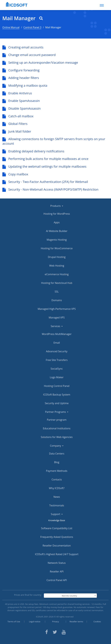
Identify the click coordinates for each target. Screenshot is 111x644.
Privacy (55, 622)
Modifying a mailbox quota (25, 85)
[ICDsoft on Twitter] (55, 632)
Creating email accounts (23, 47)
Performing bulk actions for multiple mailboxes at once (45, 159)
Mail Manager (23, 18)
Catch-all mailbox (18, 116)
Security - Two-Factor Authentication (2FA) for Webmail (45, 182)
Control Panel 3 (32, 27)
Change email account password (29, 55)
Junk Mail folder (17, 131)
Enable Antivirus (17, 93)
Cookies (97, 622)
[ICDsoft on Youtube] (64, 632)
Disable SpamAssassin (22, 108)
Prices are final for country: (28, 595)
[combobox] (70, 596)
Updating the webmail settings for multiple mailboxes (44, 166)
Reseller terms (76, 622)
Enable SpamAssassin (21, 101)
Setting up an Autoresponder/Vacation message (40, 63)
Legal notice (35, 622)
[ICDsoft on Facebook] (47, 632)
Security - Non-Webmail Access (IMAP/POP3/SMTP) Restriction (50, 189)
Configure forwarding (21, 70)
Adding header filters (21, 78)
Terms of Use (14, 622)
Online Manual (11, 27)
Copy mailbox (15, 174)
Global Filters (15, 124)
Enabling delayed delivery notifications (33, 151)
